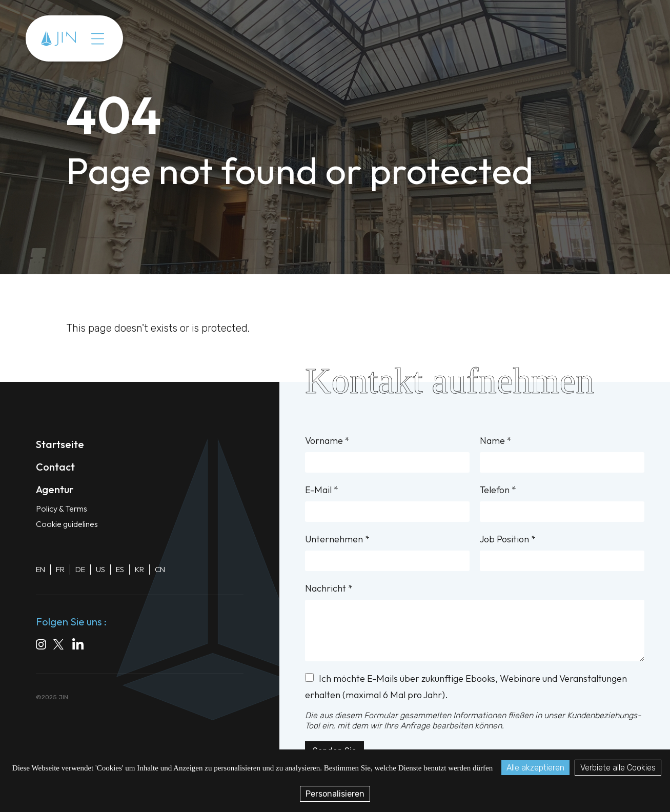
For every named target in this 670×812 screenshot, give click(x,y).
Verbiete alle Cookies (618, 768)
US (100, 569)
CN (160, 569)
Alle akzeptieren (535, 768)
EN (40, 569)
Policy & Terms (62, 509)
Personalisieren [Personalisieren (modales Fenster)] (335, 794)
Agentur (55, 489)
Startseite (60, 444)
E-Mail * (387, 503)
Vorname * (387, 454)
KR (139, 569)
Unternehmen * (387, 552)
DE (80, 569)
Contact (55, 467)
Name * (562, 454)
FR (60, 569)
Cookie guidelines (67, 524)
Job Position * (562, 552)
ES (120, 569)
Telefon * (562, 503)
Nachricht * (475, 622)
